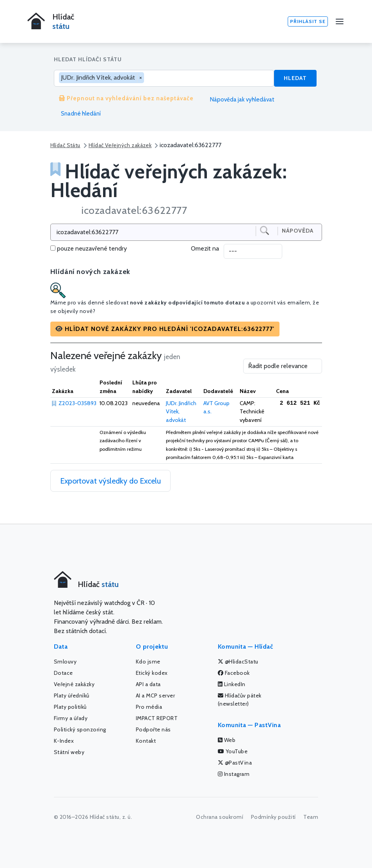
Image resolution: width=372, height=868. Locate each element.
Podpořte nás (153, 729)
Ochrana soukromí (220, 817)
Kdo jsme (148, 662)
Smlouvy (65, 662)
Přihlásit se (308, 21)
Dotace (63, 673)
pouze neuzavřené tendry (92, 248)
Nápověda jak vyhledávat (239, 100)
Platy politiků (70, 707)
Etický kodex (152, 673)
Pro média (149, 707)
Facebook (234, 673)
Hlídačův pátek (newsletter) (240, 700)
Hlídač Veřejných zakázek (120, 145)
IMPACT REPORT (157, 718)
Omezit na (205, 248)
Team (311, 817)
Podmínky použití (273, 817)
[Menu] (340, 21)
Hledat (295, 78)
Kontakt (146, 741)
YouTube (233, 751)
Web (227, 740)
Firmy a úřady (71, 718)
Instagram (234, 774)
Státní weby (69, 752)
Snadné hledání (77, 114)
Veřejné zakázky (74, 684)
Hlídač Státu (65, 145)
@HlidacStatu (238, 662)
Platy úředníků (72, 695)
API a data (148, 684)
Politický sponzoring (80, 729)
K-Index (64, 741)
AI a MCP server (156, 695)
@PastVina (235, 763)
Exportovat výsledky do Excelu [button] (110, 481)
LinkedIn (232, 684)
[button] (165, 329)
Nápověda (298, 231)
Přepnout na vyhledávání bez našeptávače (126, 98)
